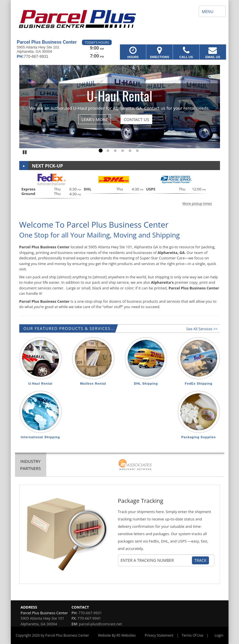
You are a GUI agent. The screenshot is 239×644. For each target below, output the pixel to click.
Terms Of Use (193, 635)
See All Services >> (202, 329)
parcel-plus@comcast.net (100, 624)
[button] (120, 189)
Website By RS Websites (117, 635)
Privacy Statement (159, 635)
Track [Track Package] (201, 560)
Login (219, 635)
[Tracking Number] (156, 560)
